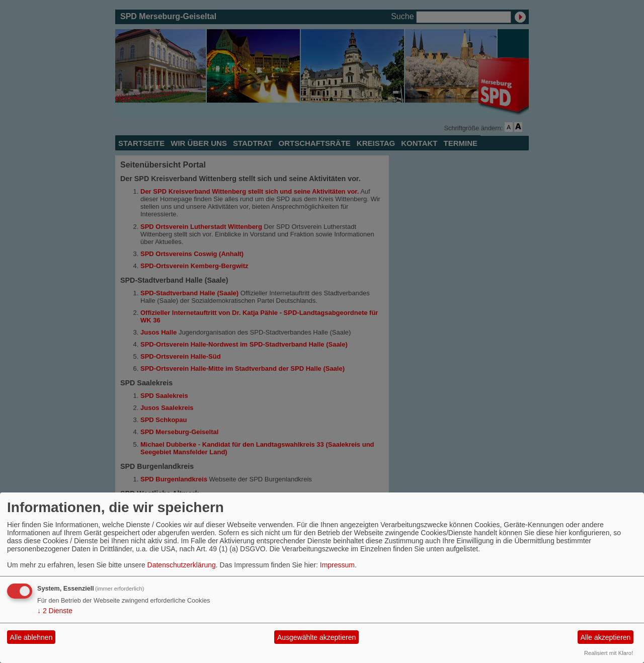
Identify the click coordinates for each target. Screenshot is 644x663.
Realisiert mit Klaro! (609, 653)
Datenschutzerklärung (182, 565)
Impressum (337, 565)
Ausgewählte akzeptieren (316, 637)
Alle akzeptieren (606, 637)
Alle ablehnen (31, 637)
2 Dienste (55, 611)
